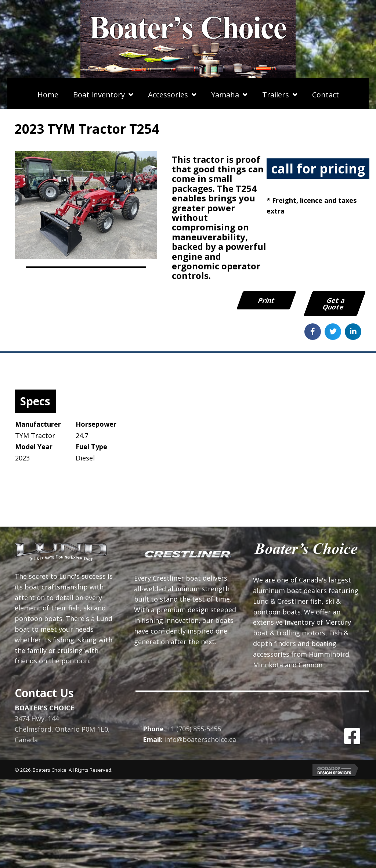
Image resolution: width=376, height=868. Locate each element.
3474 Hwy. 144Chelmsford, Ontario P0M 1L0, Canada (62, 729)
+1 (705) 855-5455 (194, 729)
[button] (352, 736)
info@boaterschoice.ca (200, 739)
